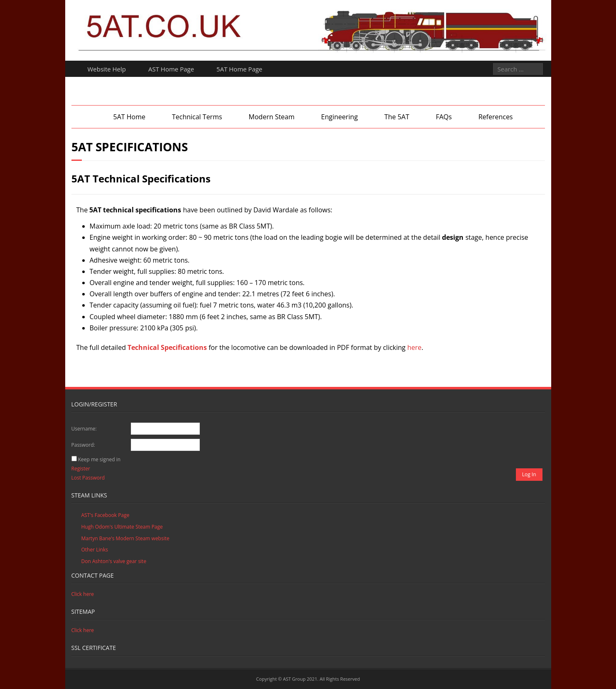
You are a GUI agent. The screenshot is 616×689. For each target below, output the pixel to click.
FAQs (444, 117)
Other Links (95, 550)
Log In (529, 474)
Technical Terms (197, 117)
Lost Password (88, 478)
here (414, 347)
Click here (83, 594)
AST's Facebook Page (106, 515)
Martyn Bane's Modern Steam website (125, 538)
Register (81, 469)
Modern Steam (272, 117)
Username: (84, 429)
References (496, 117)
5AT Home (129, 117)
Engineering (339, 117)
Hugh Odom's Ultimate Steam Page (122, 527)
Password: (83, 445)
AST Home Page (171, 69)
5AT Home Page (239, 69)
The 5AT (397, 117)
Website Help (107, 69)
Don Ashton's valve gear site (114, 561)
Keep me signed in (99, 459)
